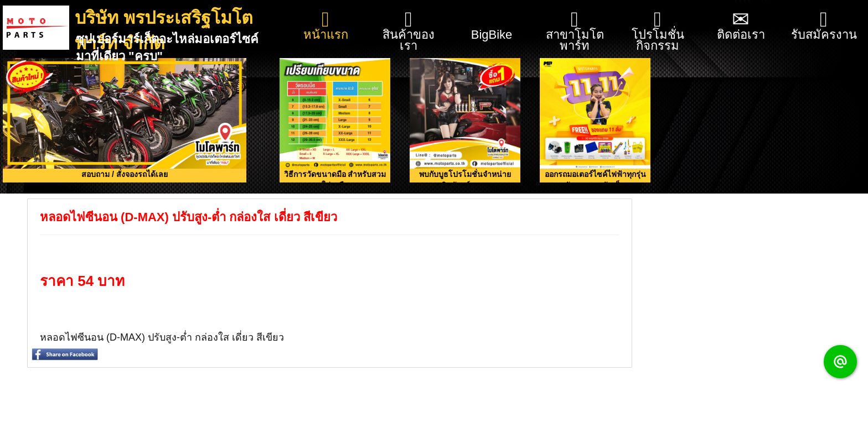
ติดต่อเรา (741, 25)
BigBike (492, 21)
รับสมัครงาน (824, 25)
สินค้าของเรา (409, 31)
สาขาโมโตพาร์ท (575, 31)
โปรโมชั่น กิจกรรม (658, 31)
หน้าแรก (326, 25)
